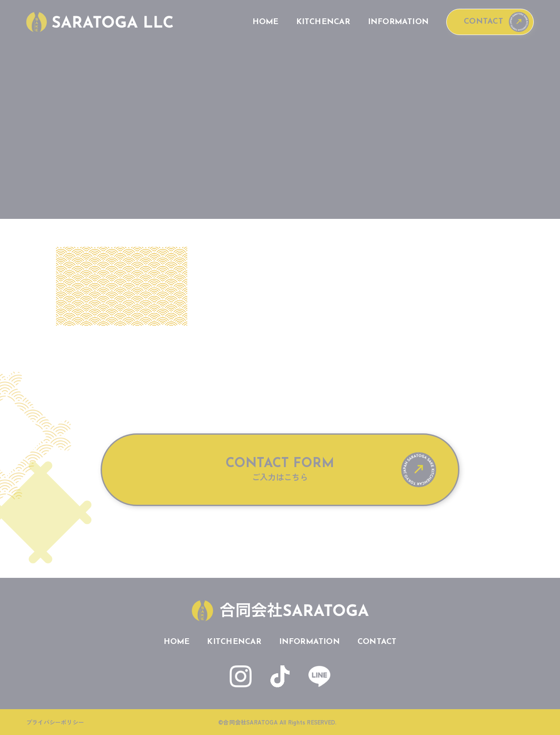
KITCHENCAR (323, 22)
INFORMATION (398, 22)
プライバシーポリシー (55, 722)
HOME (266, 22)
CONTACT (483, 22)
